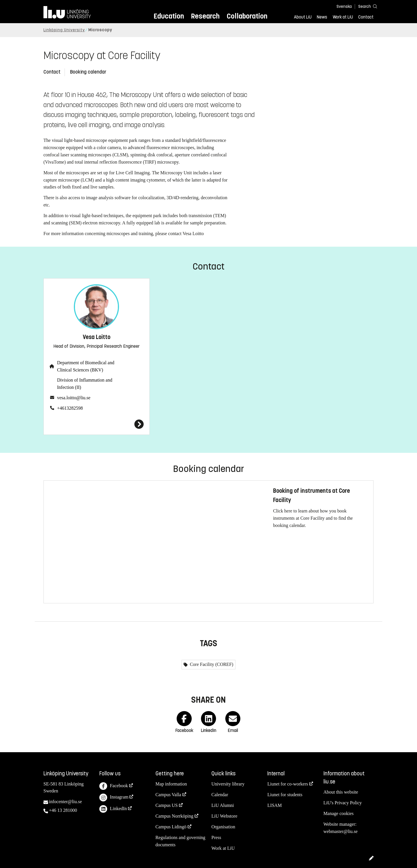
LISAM (275, 805)
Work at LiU (343, 17)
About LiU (303, 17)
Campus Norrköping (174, 816)
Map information (171, 784)
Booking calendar (88, 72)
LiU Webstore (224, 816)
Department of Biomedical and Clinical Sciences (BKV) (86, 366)
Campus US (167, 805)
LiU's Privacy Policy (343, 803)
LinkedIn (113, 809)
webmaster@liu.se (341, 831)
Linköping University (64, 30)
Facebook (114, 786)
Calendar (220, 795)
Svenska (344, 7)
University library (228, 784)
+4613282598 (70, 408)
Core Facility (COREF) (211, 664)
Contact (366, 17)
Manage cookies (339, 813)
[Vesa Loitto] (97, 424)
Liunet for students (285, 795)
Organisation (223, 827)
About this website (341, 792)
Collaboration (247, 16)
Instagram (114, 798)
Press (216, 837)
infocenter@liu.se (65, 802)
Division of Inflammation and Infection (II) (85, 384)
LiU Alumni (223, 805)
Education (169, 16)
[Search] (365, 6)
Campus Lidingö (171, 827)
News (322, 17)
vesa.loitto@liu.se (74, 398)
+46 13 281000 (63, 810)
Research (205, 16)
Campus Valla (168, 795)
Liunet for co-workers (288, 784)
